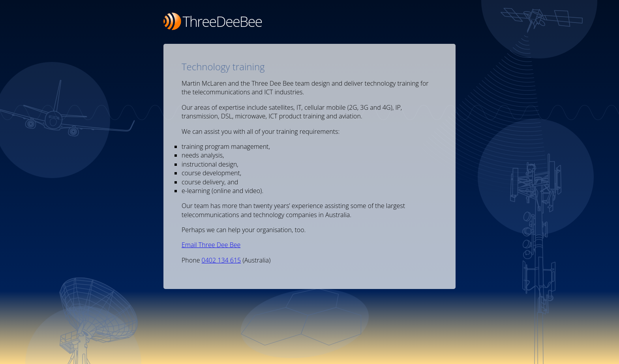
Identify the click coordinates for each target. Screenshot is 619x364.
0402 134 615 (221, 260)
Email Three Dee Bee (211, 245)
